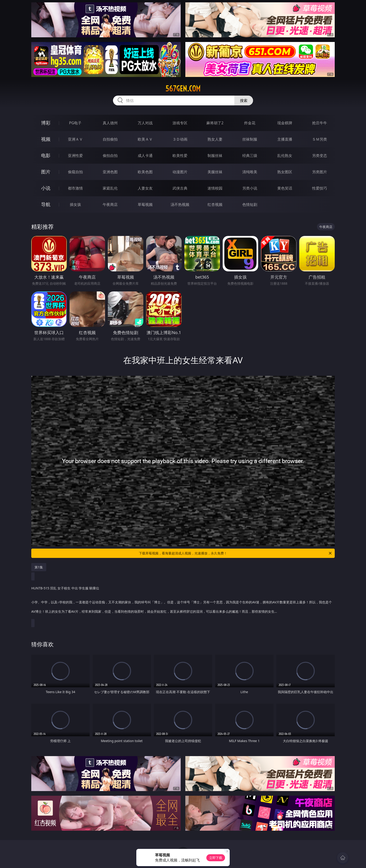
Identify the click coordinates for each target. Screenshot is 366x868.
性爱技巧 (320, 188)
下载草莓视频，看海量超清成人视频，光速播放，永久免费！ (236, 553)
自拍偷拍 (110, 139)
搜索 (244, 100)
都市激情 (75, 188)
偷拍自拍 (110, 156)
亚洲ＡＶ (75, 139)
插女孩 (75, 204)
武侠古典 (180, 188)
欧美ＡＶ (145, 139)
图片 (46, 172)
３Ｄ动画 (180, 139)
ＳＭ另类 (320, 139)
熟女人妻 (215, 139)
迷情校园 (215, 188)
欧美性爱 (180, 156)
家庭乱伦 (110, 188)
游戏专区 (180, 123)
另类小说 (250, 188)
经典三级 (250, 156)
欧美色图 (145, 172)
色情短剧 (250, 204)
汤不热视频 (180, 204)
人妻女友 (145, 188)
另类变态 (320, 156)
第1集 (39, 567)
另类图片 (320, 172)
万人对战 (145, 123)
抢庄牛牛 (320, 123)
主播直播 (285, 139)
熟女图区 (285, 172)
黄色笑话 (285, 188)
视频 (46, 139)
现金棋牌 (285, 123)
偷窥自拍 (75, 172)
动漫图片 (180, 172)
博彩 (46, 123)
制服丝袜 (215, 156)
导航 (46, 204)
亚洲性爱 (75, 156)
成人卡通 (145, 156)
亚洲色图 (110, 172)
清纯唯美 (250, 172)
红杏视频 (215, 204)
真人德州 (110, 123)
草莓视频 (145, 204)
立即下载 (216, 858)
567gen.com (183, 89)
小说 (46, 188)
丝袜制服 (250, 139)
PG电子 (75, 123)
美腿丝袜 (215, 172)
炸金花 (250, 123)
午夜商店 (110, 204)
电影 (46, 155)
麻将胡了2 (215, 123)
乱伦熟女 (285, 156)
